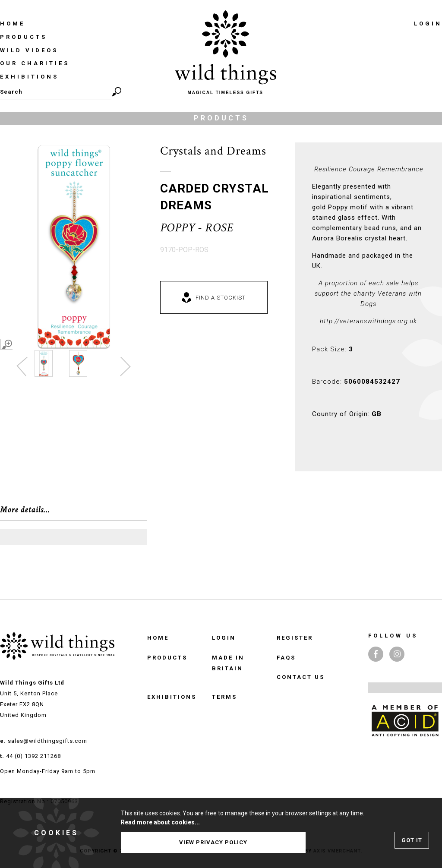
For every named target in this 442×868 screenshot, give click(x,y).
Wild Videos (29, 50)
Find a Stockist (221, 298)
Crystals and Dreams (213, 151)
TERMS (224, 697)
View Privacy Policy (213, 842)
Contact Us (301, 677)
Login (428, 24)
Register (295, 638)
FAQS (286, 658)
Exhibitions (29, 77)
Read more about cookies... (160, 822)
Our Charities (35, 63)
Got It (412, 840)
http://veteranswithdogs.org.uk (368, 321)
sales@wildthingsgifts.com (47, 741)
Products (24, 37)
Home (13, 24)
